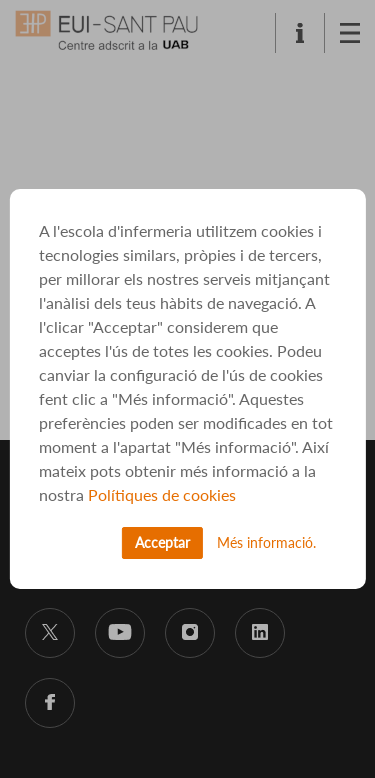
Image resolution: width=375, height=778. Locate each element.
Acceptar (162, 542)
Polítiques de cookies (162, 494)
